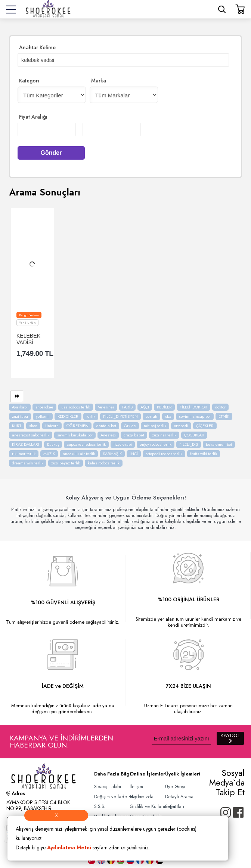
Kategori (29, 81)
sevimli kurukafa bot (75, 435)
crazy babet (134, 435)
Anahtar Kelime (37, 47)
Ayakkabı (20, 407)
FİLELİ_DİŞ (189, 444)
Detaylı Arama (179, 797)
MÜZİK (49, 454)
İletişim (136, 787)
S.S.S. (100, 806)
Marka (99, 81)
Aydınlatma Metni (69, 847)
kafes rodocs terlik (104, 463)
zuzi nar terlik (164, 435)
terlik (91, 416)
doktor (220, 407)
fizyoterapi (123, 444)
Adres (16, 794)
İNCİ (134, 454)
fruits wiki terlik (204, 454)
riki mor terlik (24, 454)
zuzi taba (20, 416)
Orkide (130, 426)
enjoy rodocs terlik (156, 444)
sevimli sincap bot (195, 416)
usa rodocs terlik (76, 407)
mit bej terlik (155, 426)
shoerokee (44, 407)
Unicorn (52, 426)
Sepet (171, 806)
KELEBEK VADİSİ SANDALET (30, 339)
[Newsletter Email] (181, 738)
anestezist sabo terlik (31, 435)
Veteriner (106, 407)
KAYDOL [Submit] (230, 738)
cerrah (151, 416)
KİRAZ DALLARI (26, 444)
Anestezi (108, 435)
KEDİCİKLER (68, 416)
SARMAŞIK (112, 454)
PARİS (127, 407)
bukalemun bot (219, 444)
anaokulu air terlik (79, 454)
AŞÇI (145, 407)
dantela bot (106, 426)
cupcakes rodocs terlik (86, 444)
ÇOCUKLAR (194, 435)
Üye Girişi (175, 787)
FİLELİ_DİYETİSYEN (120, 416)
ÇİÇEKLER (205, 426)
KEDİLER (164, 407)
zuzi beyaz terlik (66, 463)
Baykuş (53, 444)
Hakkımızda (142, 797)
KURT (17, 426)
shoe (33, 426)
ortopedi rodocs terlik (164, 454)
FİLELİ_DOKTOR (193, 407)
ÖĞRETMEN (78, 426)
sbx (168, 416)
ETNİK (224, 416)
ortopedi (181, 426)
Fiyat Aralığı (33, 117)
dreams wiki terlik (28, 463)
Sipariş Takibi (108, 787)
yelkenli (43, 416)
